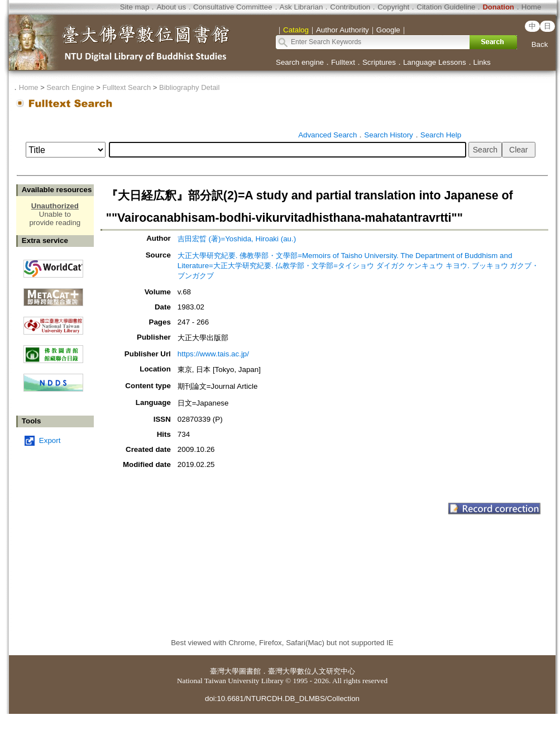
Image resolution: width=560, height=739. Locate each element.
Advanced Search (327, 135)
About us (171, 7)
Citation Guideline (446, 7)
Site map (135, 7)
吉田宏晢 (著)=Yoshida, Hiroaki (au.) (237, 239)
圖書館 (250, 671)
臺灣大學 (224, 671)
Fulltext (343, 62)
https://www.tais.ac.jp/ (213, 354)
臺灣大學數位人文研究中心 (312, 671)
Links (482, 62)
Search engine (300, 62)
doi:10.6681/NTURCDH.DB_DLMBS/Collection (282, 699)
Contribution (350, 7)
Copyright (393, 7)
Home (532, 7)
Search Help (441, 135)
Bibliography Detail (189, 87)
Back (540, 44)
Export (50, 440)
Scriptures (379, 62)
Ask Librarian (301, 7)
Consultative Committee (233, 7)
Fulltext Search (126, 87)
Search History (388, 135)
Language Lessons (435, 62)
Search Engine (70, 87)
